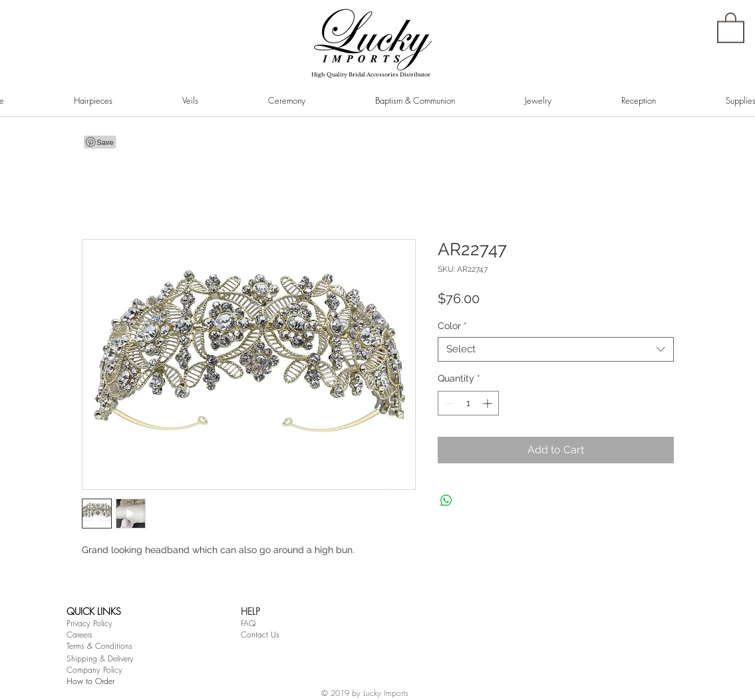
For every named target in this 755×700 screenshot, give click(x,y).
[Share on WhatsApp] (446, 501)
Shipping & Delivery (100, 658)
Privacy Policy (89, 623)
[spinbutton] (468, 403)
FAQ (248, 623)
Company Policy (94, 670)
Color (452, 326)
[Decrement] (448, 403)
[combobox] (556, 350)
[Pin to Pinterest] (100, 142)
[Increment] (489, 403)
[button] (731, 27)
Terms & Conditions (99, 646)
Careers (79, 635)
